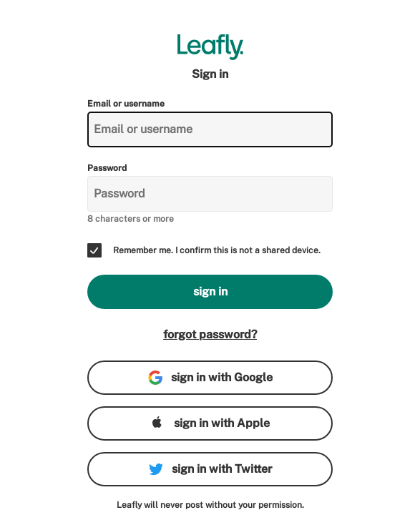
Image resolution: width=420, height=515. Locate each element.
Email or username (126, 104)
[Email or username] (210, 129)
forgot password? (210, 334)
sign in (210, 291)
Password (107, 168)
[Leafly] (210, 47)
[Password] (210, 194)
